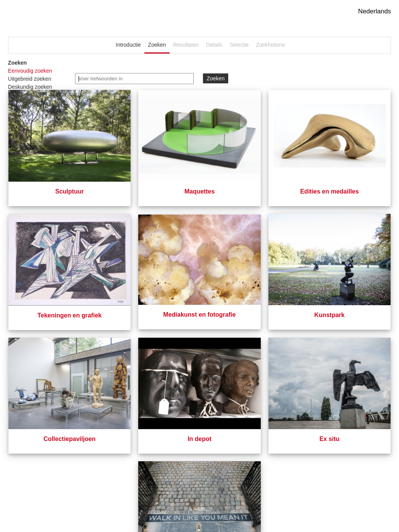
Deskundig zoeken (30, 87)
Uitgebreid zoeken (30, 79)
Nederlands (374, 11)
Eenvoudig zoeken (30, 71)
